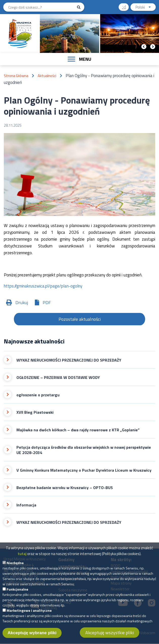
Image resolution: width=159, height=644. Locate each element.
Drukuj (22, 302)
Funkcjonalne (17, 591)
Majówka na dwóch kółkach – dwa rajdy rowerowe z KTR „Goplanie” (78, 430)
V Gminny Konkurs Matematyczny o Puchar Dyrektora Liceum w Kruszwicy (84, 470)
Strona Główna (16, 76)
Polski (146, 8)
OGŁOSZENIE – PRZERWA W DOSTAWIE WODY (58, 378)
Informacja (26, 505)
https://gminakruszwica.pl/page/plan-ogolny (43, 286)
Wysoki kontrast (126, 5)
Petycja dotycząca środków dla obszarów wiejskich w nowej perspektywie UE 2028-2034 (84, 450)
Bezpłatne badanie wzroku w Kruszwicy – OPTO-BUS (65, 488)
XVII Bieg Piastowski (35, 412)
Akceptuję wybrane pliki (32, 635)
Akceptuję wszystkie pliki (110, 635)
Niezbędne (15, 565)
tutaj (22, 556)
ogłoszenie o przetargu (38, 395)
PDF (47, 302)
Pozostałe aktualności (80, 319)
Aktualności (47, 76)
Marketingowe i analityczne (29, 613)
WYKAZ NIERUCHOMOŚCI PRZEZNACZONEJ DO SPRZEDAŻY (69, 360)
